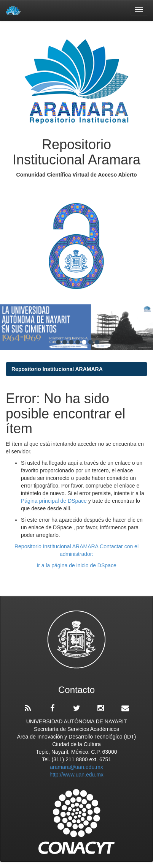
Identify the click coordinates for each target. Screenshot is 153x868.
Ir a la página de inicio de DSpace (76, 565)
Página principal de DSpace (55, 501)
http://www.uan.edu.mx (76, 775)
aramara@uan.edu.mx (76, 767)
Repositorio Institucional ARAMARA (57, 369)
